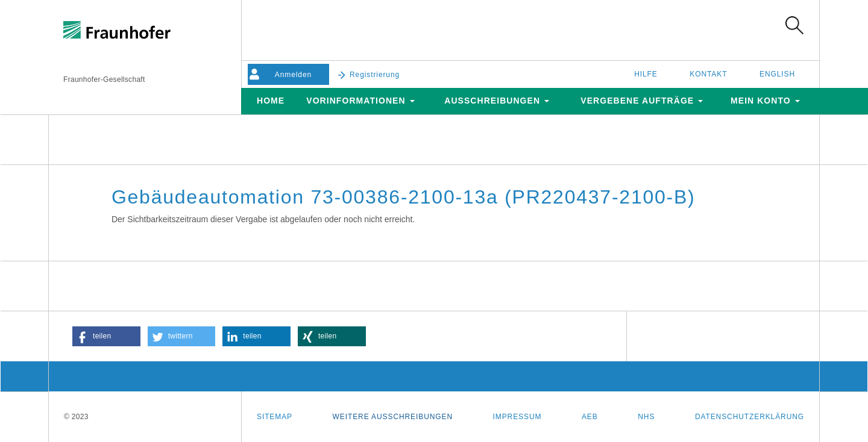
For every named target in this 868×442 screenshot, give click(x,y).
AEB (590, 417)
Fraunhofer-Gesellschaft (104, 79)
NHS (646, 417)
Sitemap (275, 417)
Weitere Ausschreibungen (393, 417)
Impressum (517, 417)
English (777, 74)
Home (271, 101)
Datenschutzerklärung (750, 417)
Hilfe (646, 74)
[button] (106, 336)
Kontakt (708, 74)
